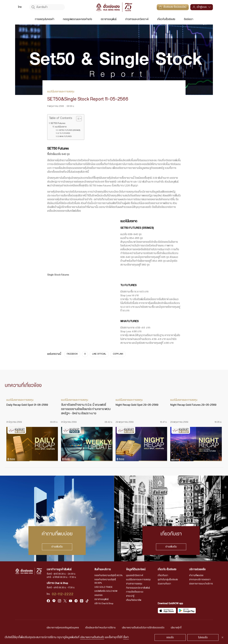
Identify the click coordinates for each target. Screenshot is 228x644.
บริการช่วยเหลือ (197, 569)
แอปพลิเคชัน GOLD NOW (106, 591)
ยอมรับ (170, 637)
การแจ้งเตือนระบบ (135, 592)
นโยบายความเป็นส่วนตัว (92, 637)
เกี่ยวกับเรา (163, 576)
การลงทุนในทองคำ (45, 19)
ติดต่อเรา (189, 19)
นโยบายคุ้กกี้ (176, 628)
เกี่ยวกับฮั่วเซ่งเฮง (166, 19)
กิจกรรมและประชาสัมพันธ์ (138, 588)
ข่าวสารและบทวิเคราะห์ (137, 19)
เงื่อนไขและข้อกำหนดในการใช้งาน (100, 628)
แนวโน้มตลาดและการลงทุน (138, 580)
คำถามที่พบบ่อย (196, 576)
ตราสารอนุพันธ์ (109, 19)
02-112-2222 (63, 594)
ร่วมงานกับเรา (164, 584)
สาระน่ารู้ (130, 596)
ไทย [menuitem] (20, 7)
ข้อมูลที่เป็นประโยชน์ (136, 569)
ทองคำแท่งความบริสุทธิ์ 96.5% (109, 576)
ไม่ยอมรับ (203, 637)
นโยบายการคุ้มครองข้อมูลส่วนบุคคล (63, 628)
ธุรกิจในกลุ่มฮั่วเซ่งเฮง (168, 580)
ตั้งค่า (126, 637)
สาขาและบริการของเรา (200, 580)
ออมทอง (98, 595)
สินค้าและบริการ (103, 569)
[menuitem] (20, 7)
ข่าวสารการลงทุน (134, 584)
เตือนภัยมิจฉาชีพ (134, 600)
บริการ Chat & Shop (104, 604)
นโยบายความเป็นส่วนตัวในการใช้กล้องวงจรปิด (143, 628)
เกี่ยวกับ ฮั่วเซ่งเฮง (167, 569)
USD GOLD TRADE (104, 587)
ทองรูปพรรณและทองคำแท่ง (78, 19)
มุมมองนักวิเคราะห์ (135, 576)
